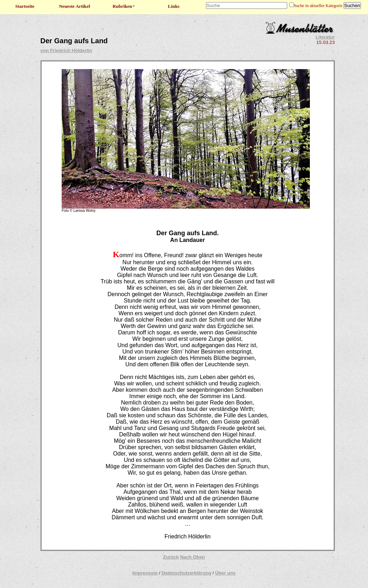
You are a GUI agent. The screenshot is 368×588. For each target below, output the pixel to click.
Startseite (25, 6)
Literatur (325, 37)
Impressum (145, 573)
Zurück (171, 557)
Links (174, 6)
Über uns (225, 573)
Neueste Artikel (74, 6)
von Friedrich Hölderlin (66, 50)
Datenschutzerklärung (186, 573)
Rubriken (124, 6)
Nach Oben (193, 557)
